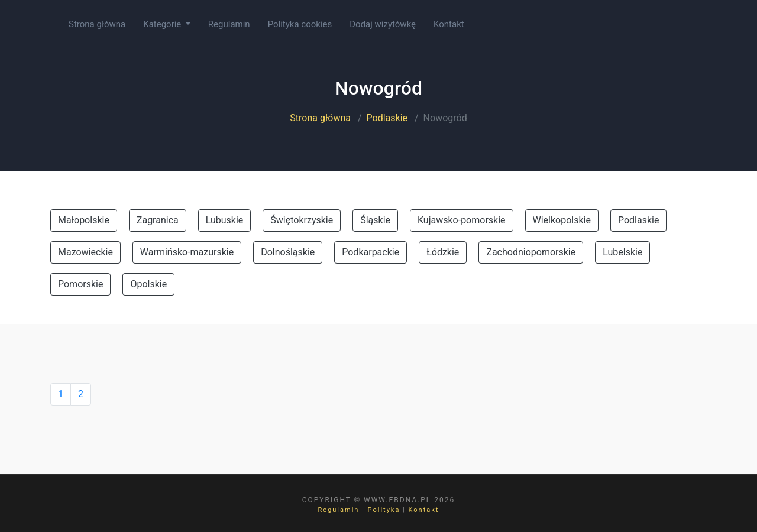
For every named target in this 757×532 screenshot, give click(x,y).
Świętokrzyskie (302, 220)
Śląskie (375, 220)
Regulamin (229, 24)
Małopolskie (84, 220)
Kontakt (449, 24)
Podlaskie (387, 118)
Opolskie (148, 284)
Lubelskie (622, 252)
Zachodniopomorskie (531, 252)
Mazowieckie (85, 252)
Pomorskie (80, 284)
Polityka (384, 510)
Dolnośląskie (288, 252)
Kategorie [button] (163, 24)
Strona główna (97, 24)
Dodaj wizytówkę (383, 24)
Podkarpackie (371, 252)
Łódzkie (443, 252)
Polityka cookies (300, 24)
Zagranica (158, 220)
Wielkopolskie (562, 220)
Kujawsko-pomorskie (462, 220)
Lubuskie (225, 220)
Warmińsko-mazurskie (187, 252)
